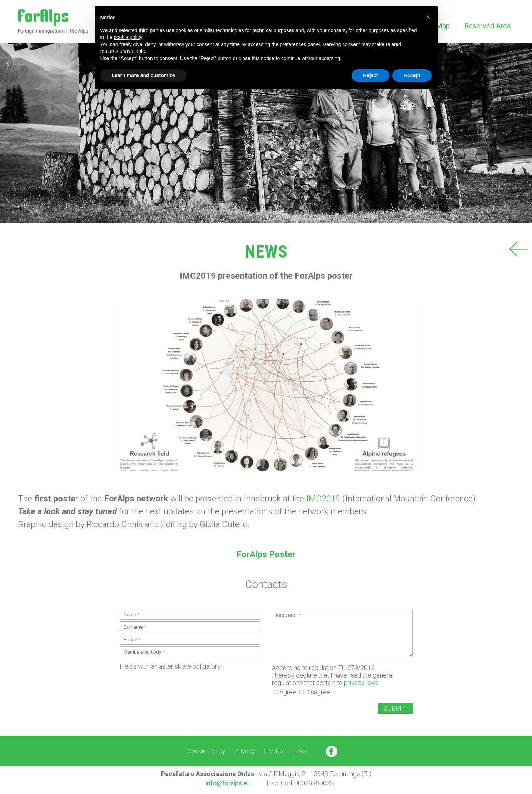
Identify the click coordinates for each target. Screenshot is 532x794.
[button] (428, 17)
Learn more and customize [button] (143, 75)
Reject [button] (371, 75)
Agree (288, 692)
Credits (274, 751)
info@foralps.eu (228, 783)
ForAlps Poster (266, 554)
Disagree (318, 692)
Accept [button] (412, 75)
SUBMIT (395, 708)
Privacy (245, 751)
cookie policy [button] (128, 37)
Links (299, 751)
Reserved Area (487, 26)
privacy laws (361, 683)
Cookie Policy (207, 751)
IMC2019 (323, 499)
